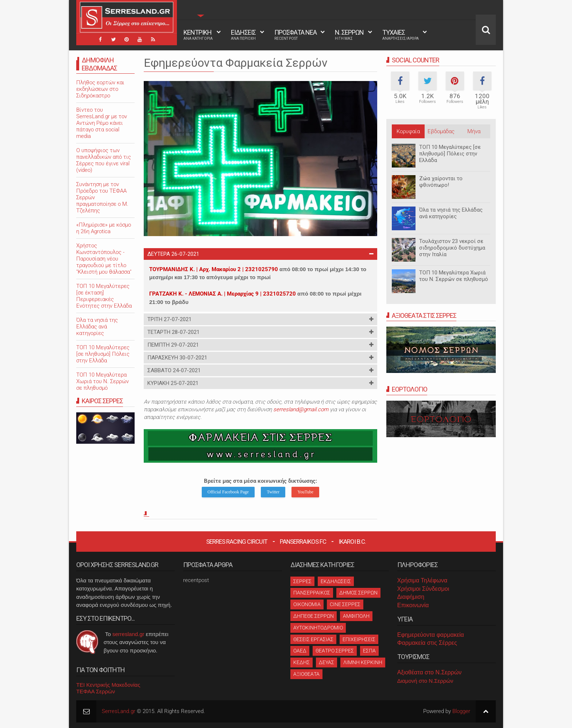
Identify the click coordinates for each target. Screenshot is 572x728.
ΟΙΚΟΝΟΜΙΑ (307, 604)
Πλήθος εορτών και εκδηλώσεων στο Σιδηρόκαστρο (100, 89)
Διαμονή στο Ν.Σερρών (425, 681)
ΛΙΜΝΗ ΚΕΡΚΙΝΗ (363, 662)
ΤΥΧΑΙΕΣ (401, 35)
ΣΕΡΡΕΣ (302, 581)
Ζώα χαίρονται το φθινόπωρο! (441, 182)
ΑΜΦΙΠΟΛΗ (356, 616)
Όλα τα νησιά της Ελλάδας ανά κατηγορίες (451, 213)
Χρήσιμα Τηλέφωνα (422, 580)
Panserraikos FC (303, 542)
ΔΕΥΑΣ (326, 662)
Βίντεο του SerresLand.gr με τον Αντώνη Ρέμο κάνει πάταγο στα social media (102, 123)
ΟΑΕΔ (300, 651)
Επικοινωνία (413, 605)
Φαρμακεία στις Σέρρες (427, 643)
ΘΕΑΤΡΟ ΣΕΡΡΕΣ (335, 651)
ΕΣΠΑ (369, 651)
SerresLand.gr (119, 711)
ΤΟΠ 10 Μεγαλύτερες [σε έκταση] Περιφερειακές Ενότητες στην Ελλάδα (104, 296)
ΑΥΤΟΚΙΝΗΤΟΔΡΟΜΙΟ (318, 628)
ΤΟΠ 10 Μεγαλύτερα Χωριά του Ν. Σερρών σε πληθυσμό (454, 276)
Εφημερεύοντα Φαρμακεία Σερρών (236, 63)
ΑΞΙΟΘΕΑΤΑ (306, 674)
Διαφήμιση (411, 597)
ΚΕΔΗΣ (302, 662)
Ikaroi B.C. (352, 542)
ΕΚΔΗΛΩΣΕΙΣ (336, 581)
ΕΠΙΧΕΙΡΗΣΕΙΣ (359, 639)
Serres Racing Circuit (237, 542)
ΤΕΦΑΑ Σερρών (96, 691)
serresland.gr (128, 634)
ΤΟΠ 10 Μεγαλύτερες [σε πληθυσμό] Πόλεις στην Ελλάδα (450, 154)
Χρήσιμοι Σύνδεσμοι (423, 589)
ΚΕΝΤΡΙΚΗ (198, 35)
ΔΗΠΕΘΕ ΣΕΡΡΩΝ (314, 616)
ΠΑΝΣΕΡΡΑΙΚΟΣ (312, 593)
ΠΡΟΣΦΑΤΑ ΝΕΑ (295, 35)
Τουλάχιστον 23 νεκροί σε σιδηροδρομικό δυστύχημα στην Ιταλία (452, 248)
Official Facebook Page (228, 492)
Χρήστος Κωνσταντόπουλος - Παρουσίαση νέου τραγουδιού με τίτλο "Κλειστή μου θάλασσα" (104, 259)
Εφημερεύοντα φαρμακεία (431, 635)
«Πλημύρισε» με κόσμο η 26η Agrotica (104, 228)
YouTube (305, 492)
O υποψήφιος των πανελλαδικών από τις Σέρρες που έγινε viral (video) (104, 160)
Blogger (461, 711)
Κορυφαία (408, 131)
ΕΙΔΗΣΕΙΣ (243, 35)
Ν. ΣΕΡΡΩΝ (349, 35)
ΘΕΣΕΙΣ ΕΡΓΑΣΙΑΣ (313, 639)
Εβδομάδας (441, 131)
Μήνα (474, 131)
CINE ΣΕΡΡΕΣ (345, 604)
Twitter (273, 492)
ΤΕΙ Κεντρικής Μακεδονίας (108, 685)
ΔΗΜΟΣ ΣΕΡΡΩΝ (358, 593)
